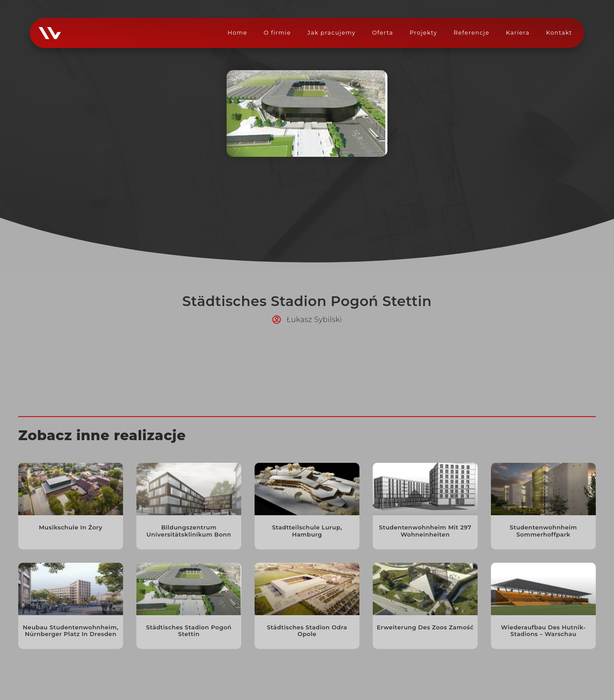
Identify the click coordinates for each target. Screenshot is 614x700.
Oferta (383, 33)
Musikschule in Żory (70, 527)
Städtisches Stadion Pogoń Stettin (189, 631)
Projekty (423, 33)
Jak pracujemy (332, 33)
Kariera (518, 33)
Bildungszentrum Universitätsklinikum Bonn (189, 531)
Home (237, 33)
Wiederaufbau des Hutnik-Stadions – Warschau (544, 631)
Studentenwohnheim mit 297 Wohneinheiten (425, 531)
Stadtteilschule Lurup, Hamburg (307, 531)
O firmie (277, 33)
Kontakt (559, 33)
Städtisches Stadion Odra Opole (307, 631)
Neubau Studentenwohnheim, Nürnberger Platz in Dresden (70, 631)
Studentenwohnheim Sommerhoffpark (543, 531)
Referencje (472, 33)
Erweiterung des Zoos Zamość (425, 627)
